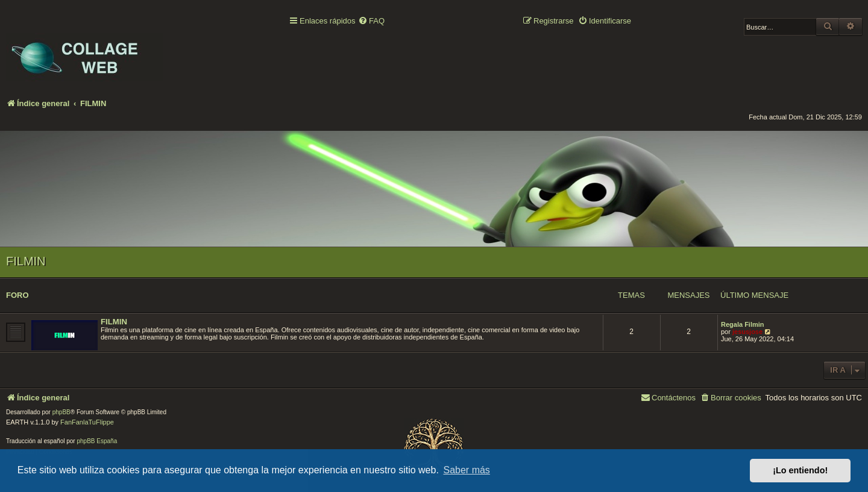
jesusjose (747, 332)
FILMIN (26, 261)
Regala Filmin (743, 324)
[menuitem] (371, 21)
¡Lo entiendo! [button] (800, 470)
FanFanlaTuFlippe (87, 422)
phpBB (61, 412)
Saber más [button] (467, 470)
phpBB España (97, 441)
